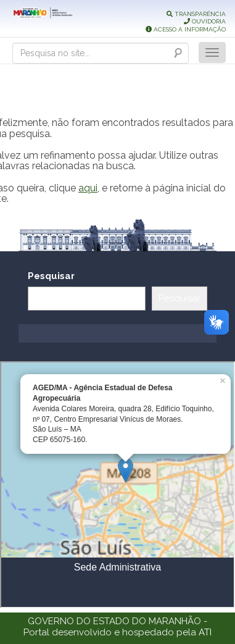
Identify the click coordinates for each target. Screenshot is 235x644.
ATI (205, 632)
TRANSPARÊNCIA (196, 14)
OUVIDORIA (205, 21)
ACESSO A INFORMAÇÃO (186, 29)
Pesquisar (51, 276)
